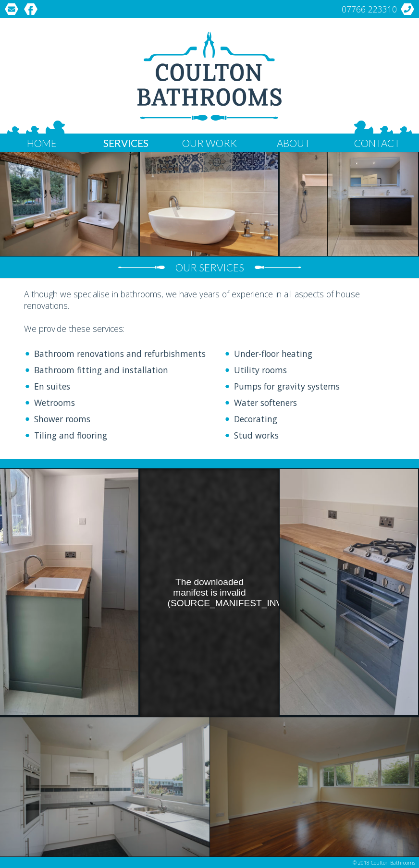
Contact (377, 143)
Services (126, 143)
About (293, 143)
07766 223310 (369, 9)
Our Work (209, 143)
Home (42, 143)
